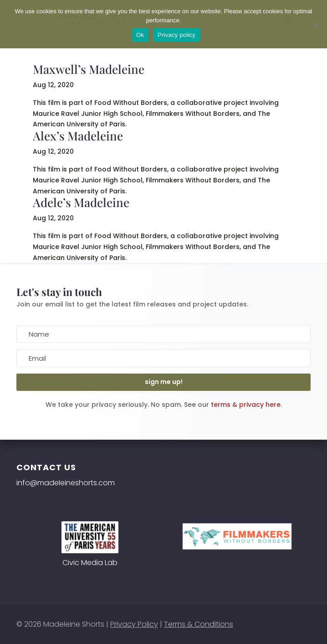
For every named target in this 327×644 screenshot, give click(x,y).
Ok (140, 35)
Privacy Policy (134, 624)
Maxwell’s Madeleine (89, 69)
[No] (316, 24)
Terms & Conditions (199, 624)
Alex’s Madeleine (78, 136)
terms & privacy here (246, 405)
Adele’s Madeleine (81, 202)
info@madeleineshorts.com (66, 483)
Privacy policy (176, 35)
